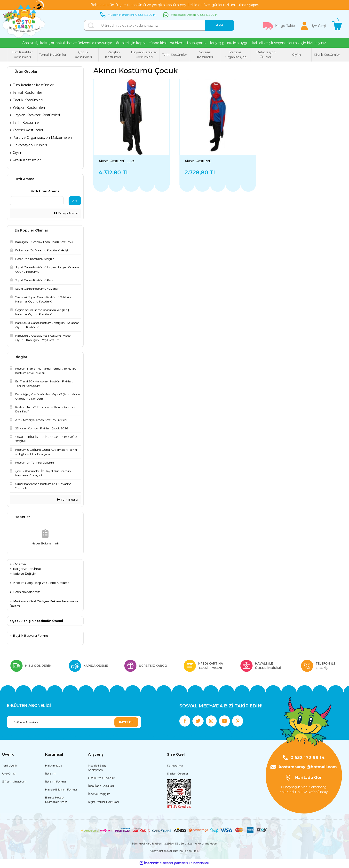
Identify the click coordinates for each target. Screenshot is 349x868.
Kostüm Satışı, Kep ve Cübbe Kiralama (41, 583)
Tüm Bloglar (68, 500)
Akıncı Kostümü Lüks (116, 161)
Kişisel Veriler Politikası (103, 803)
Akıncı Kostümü (198, 161)
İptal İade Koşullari (101, 787)
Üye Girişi (9, 775)
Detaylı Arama (66, 213)
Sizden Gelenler (178, 775)
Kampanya (175, 767)
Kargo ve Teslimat (27, 569)
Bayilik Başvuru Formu (31, 635)
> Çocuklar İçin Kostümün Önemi (36, 621)
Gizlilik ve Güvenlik (101, 779)
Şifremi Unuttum (14, 783)
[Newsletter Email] (74, 722)
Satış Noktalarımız (27, 592)
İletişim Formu (56, 783)
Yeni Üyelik (10, 767)
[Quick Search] (37, 201)
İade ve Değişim (25, 574)
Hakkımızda (54, 767)
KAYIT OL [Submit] (126, 722)
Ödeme (20, 564)
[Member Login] (313, 26)
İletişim (50, 775)
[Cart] (337, 26)
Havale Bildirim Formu (61, 791)
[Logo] (24, 19)
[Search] (159, 25)
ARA (220, 25)
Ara (75, 201)
